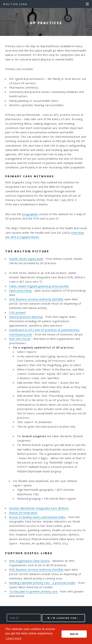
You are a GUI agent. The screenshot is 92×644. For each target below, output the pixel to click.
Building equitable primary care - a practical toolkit (42, 583)
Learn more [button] (14, 638)
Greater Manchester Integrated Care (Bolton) (39, 508)
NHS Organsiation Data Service (29, 561)
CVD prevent (17, 312)
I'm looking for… (65, 618)
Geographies (30, 214)
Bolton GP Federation (23, 513)
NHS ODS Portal (20, 339)
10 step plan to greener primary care (34, 591)
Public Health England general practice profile (39, 286)
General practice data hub (26, 317)
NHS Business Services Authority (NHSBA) (36, 299)
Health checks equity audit (26, 259)
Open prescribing (20, 290)
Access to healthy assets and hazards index (37, 517)
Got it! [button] (74, 634)
